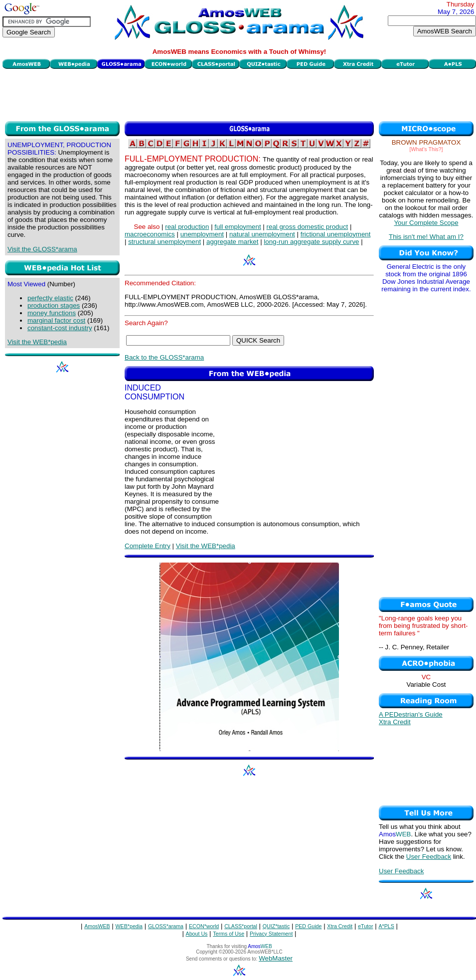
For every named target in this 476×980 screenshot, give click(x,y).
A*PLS (386, 926)
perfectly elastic (50, 298)
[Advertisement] (239, 94)
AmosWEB (97, 926)
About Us (197, 934)
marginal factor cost (56, 320)
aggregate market (232, 242)
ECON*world (204, 926)
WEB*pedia (129, 926)
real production (187, 227)
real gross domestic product (308, 227)
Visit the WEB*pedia (37, 342)
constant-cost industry (60, 328)
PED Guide (308, 926)
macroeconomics (150, 234)
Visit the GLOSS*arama (42, 249)
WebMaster (276, 958)
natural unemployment (262, 234)
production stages (54, 305)
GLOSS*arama (166, 926)
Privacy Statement (271, 934)
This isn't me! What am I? (426, 237)
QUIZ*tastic (276, 926)
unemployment (202, 234)
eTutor (365, 926)
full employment (238, 227)
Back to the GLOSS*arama (164, 357)
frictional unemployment (336, 234)
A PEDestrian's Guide (411, 714)
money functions (52, 313)
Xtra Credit (395, 722)
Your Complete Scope (426, 223)
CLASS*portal (241, 926)
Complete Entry (148, 546)
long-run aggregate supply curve (311, 242)
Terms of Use (229, 934)
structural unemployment (164, 242)
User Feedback (429, 857)
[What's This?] (426, 149)
